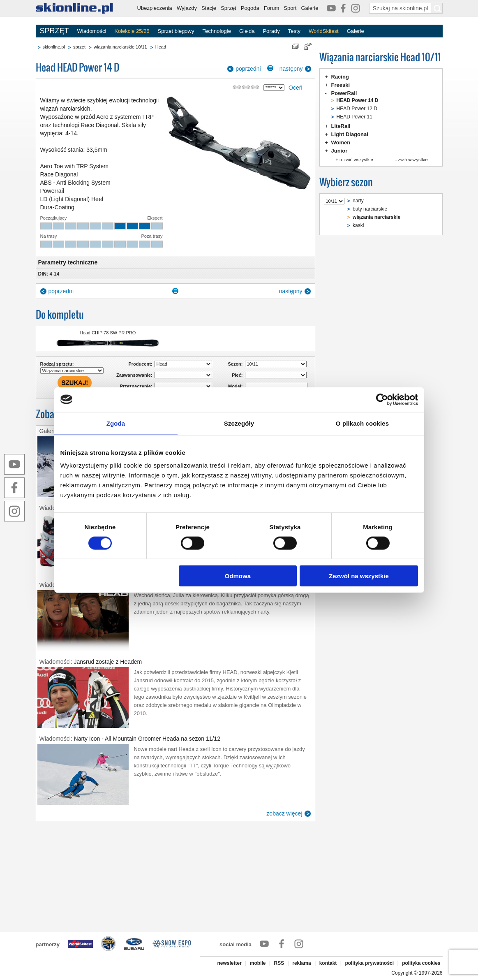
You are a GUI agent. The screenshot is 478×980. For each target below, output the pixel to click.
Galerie (309, 8)
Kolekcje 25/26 (132, 31)
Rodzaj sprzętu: (57, 364)
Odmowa (238, 576)
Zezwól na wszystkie (359, 576)
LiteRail (341, 126)
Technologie (216, 31)
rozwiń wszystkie (356, 160)
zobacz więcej (284, 813)
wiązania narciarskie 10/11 (120, 47)
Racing (340, 77)
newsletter (229, 963)
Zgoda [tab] (116, 423)
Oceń (295, 88)
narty (358, 201)
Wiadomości (92, 31)
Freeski (341, 85)
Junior (339, 151)
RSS (279, 963)
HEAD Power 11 (354, 117)
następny (291, 69)
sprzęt (79, 47)
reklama (301, 963)
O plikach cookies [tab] (362, 423)
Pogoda (250, 8)
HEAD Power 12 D (357, 109)
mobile (258, 963)
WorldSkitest (324, 31)
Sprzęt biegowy (176, 31)
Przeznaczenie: (136, 386)
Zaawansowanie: (134, 375)
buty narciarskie (370, 209)
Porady (271, 31)
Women (341, 142)
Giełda (247, 31)
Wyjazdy (187, 8)
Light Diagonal (350, 134)
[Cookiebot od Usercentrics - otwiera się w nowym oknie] (382, 399)
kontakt (328, 963)
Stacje (209, 8)
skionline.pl (54, 47)
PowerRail (344, 93)
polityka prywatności (369, 963)
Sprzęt (229, 8)
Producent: (140, 364)
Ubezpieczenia (155, 8)
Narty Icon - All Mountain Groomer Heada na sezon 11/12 (147, 739)
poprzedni (248, 69)
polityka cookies (421, 963)
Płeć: (237, 375)
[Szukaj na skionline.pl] (437, 8)
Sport (290, 8)
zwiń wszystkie (413, 160)
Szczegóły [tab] (239, 423)
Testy (294, 31)
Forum (272, 8)
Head (161, 47)
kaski (358, 225)
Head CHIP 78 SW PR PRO (108, 333)
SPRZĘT (54, 31)
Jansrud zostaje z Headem (108, 662)
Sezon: (235, 364)
